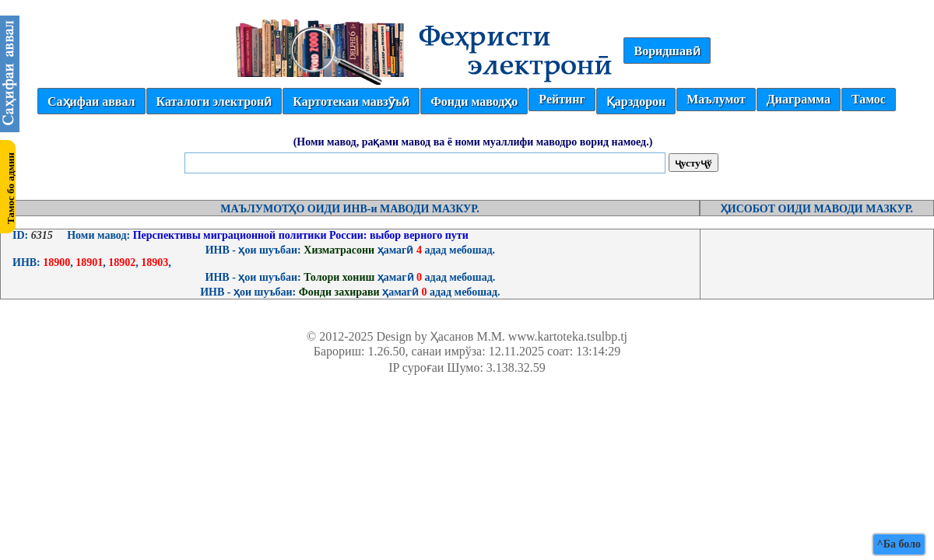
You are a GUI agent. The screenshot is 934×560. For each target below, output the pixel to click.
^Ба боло (899, 544)
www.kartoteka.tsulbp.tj (568, 336)
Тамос (869, 99)
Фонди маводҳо (474, 101)
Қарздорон (636, 101)
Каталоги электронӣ (214, 101)
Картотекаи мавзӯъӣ (351, 101)
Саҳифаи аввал (91, 101)
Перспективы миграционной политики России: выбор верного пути (299, 235)
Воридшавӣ (667, 51)
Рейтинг (562, 99)
